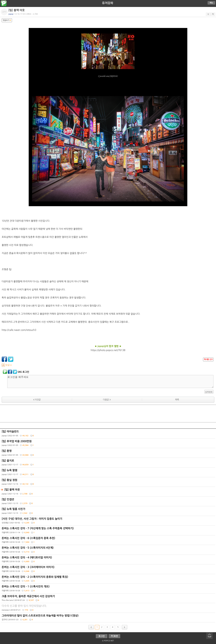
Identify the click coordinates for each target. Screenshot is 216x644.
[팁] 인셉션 (108, 502)
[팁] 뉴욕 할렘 (108, 473)
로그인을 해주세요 (110, 381)
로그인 (102, 636)
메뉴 (211, 3)
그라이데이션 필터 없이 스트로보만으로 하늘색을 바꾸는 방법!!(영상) (108, 618)
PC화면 (114, 636)
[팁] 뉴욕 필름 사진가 (108, 512)
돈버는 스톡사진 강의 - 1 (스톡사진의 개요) (108, 589)
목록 (177, 400)
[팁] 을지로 (108, 463)
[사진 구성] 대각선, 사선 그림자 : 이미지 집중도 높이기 (108, 522)
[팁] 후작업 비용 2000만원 (108, 444)
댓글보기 (7, 20)
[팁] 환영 (108, 454)
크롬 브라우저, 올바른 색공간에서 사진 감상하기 (108, 599)
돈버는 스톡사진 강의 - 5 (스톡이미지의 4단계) (108, 551)
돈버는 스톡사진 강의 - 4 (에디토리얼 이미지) (108, 560)
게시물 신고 (208, 359)
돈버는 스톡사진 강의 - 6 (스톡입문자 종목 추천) (108, 541)
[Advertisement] (108, 414)
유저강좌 (108, 3)
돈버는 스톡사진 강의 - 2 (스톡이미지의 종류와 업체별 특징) (108, 580)
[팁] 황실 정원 (108, 483)
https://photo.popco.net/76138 (108, 350)
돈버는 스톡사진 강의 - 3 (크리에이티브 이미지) (108, 570)
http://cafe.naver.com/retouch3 (19, 330)
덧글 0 (7, 365)
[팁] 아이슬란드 (108, 434)
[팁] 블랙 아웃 (108, 492)
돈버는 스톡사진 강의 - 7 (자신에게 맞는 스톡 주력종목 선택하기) (108, 531)
